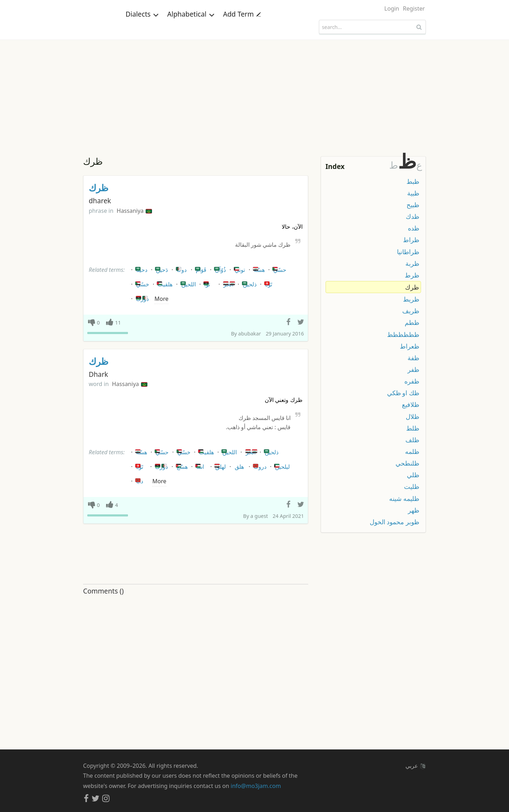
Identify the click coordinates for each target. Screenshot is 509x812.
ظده (414, 228)
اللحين (188, 283)
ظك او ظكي (403, 393)
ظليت (412, 486)
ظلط (413, 428)
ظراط (411, 240)
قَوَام (200, 268)
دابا (139, 480)
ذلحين (249, 283)
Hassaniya (134, 211)
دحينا (141, 268)
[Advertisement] (255, 93)
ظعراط (409, 346)
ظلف (412, 440)
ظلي (413, 475)
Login (392, 8)
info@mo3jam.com (256, 786)
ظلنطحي (407, 463)
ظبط (413, 181)
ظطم (412, 322)
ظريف (411, 311)
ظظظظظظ (403, 334)
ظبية (413, 193)
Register (414, 8)
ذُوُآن (219, 268)
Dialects (142, 26)
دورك (142, 297)
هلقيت (164, 283)
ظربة (412, 263)
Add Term (242, 26)
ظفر (413, 369)
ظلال (413, 416)
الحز (229, 283)
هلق (239, 467)
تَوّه (268, 283)
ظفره (412, 381)
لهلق (220, 465)
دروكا (259, 465)
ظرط (412, 275)
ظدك (413, 216)
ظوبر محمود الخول (394, 522)
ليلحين (281, 465)
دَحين (161, 268)
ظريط (411, 299)
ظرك (99, 188)
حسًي (279, 268)
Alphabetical (191, 26)
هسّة (258, 268)
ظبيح (413, 205)
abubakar (250, 334)
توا (206, 283)
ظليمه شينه (404, 498)
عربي (415, 766)
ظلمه (412, 451)
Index (335, 166)
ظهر (414, 510)
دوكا (181, 268)
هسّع (181, 465)
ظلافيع (411, 404)
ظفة (413, 358)
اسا (199, 465)
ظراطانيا (408, 252)
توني (239, 268)
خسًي (142, 283)
